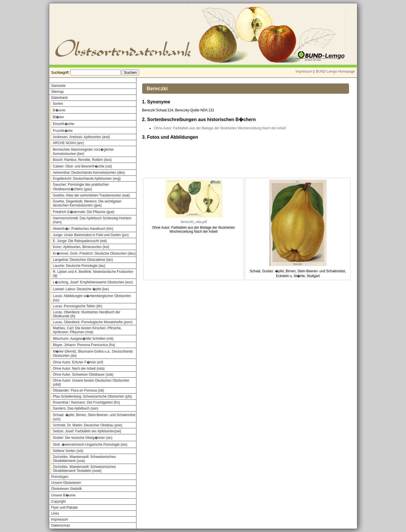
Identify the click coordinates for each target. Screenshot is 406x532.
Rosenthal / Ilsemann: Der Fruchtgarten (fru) (86, 402)
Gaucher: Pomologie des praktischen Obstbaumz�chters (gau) (81, 187)
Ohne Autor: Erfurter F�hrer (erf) (78, 362)
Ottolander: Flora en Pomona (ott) (78, 390)
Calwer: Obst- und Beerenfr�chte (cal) (82, 166)
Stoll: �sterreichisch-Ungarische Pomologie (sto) (90, 445)
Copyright (59, 502)
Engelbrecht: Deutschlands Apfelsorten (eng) (87, 179)
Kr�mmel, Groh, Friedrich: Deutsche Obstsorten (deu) (94, 253)
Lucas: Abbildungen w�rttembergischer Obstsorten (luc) (92, 298)
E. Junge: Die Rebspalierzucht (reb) (80, 241)
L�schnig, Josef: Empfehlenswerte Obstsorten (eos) (93, 282)
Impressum (304, 71)
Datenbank (60, 98)
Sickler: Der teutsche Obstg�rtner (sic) (83, 438)
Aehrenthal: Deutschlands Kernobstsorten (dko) (89, 173)
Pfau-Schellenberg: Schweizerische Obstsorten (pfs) (93, 396)
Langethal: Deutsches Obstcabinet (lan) (83, 260)
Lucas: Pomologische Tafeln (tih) (78, 306)
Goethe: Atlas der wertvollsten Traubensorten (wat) (91, 195)
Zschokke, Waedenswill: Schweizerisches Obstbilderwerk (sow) (84, 459)
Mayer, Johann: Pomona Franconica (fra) (84, 345)
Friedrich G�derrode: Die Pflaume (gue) (84, 212)
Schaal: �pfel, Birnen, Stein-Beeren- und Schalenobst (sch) (94, 417)
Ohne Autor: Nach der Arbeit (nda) (79, 369)
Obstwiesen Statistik (67, 489)
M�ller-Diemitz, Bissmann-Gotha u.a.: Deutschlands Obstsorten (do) (93, 354)
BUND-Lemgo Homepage (335, 71)
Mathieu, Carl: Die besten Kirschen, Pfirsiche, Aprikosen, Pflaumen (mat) (87, 330)
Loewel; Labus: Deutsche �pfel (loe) (81, 289)
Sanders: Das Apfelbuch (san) (76, 408)
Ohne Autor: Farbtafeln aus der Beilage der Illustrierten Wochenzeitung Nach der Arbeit (220, 128)
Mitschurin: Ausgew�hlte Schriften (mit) (83, 339)
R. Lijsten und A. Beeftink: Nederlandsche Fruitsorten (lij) (93, 274)
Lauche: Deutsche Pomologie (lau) (79, 266)
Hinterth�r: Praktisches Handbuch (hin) (83, 229)
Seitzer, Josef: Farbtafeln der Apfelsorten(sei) (87, 431)
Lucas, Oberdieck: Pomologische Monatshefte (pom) (93, 322)
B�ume (59, 110)
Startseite (59, 86)
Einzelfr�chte (64, 124)
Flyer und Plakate (65, 508)
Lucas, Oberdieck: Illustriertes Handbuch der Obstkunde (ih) (87, 314)
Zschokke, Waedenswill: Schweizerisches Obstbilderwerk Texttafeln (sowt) (84, 469)
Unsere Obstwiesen (66, 483)
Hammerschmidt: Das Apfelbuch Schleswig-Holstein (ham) (92, 220)
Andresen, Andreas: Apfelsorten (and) (81, 137)
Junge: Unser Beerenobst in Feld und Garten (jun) (91, 235)
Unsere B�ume (63, 495)
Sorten (58, 104)
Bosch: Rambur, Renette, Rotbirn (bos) (82, 160)
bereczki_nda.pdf (194, 222)
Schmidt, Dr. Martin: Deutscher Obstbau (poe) (88, 425)
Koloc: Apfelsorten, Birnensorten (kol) (81, 247)
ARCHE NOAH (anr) (69, 143)
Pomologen (60, 477)
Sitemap (58, 92)
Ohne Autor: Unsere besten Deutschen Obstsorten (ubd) (91, 382)
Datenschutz (61, 525)
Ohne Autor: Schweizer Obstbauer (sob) (83, 375)
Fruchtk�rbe (63, 131)
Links (55, 513)
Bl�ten (59, 117)
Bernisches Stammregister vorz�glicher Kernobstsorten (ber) (83, 152)
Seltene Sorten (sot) (68, 451)
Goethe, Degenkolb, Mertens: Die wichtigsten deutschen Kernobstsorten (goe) (87, 203)
